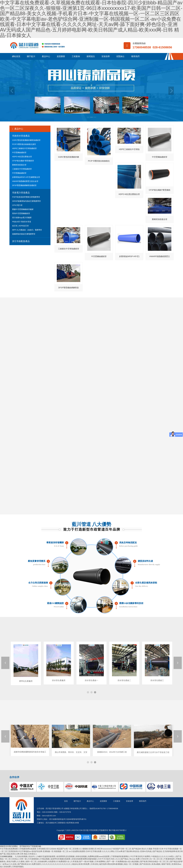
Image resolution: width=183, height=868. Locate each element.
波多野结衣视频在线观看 (61, 859)
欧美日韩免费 (84, 864)
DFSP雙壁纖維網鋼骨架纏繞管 (24, 185)
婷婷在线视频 (82, 856)
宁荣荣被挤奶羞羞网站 (120, 856)
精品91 (75, 864)
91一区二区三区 (156, 859)
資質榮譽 (61, 56)
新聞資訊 (91, 56)
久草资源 (75, 861)
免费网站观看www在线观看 (99, 856)
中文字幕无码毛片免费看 (140, 856)
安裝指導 (106, 56)
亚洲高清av (176, 864)
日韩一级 (23, 859)
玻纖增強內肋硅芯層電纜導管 (24, 234)
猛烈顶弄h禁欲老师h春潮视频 (111, 864)
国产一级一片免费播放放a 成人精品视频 (123, 861)
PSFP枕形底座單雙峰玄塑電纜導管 (26, 197)
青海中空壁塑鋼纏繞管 (21, 213)
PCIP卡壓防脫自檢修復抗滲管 (24, 144)
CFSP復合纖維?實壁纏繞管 (23, 161)
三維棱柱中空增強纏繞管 (22, 169)
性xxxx (132, 859)
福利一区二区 (31, 861)
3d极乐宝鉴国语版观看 (46, 856)
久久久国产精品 (122, 859)
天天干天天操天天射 (106, 859)
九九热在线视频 (21, 856)
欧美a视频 (156, 864)
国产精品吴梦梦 (176, 861)
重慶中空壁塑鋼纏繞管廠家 (23, 209)
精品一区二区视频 (131, 864)
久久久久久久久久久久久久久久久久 (57, 864)
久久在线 (13, 864)
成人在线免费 (6, 867)
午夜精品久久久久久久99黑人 (163, 856)
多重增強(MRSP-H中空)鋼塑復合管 (26, 177)
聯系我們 (135, 56)
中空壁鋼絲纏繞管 (19, 152)
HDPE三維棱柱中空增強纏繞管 (24, 148)
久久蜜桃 (21, 861)
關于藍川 (31, 56)
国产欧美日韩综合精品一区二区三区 (155, 861)
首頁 (66, 801)
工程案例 (76, 56)
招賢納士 (120, 56)
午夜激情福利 (170, 859)
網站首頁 (16, 56)
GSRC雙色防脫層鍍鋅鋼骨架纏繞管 (26, 140)
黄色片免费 (12, 861)
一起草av (5, 864)
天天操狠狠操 (34, 859)
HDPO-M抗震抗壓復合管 (22, 157)
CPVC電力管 (17, 205)
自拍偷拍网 (43, 861)
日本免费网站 (101, 861)
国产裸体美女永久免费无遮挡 (29, 864)
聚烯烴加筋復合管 (19, 165)
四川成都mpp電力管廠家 (22, 218)
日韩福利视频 (18, 867)
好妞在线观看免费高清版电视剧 (85, 859)
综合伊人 (32, 856)
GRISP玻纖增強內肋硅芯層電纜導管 (26, 201)
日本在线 (95, 864)
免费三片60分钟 (142, 859)
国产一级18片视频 (87, 861)
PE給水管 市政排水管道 (22, 222)
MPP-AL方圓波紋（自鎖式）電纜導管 (27, 230)
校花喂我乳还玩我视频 (66, 856)
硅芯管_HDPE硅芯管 (20, 226)
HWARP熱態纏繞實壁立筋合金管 (25, 181)
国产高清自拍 (145, 864)
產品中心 (46, 56)
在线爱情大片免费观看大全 (59, 861)
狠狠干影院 (166, 864)
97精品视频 (45, 859)
